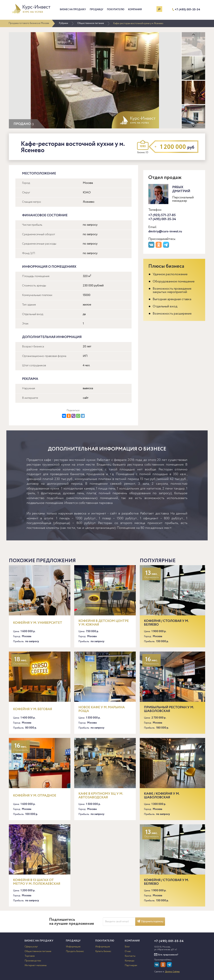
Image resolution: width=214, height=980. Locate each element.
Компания (135, 10)
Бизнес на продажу (73, 10)
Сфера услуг (31, 947)
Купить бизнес (103, 951)
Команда (129, 961)
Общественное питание (91, 23)
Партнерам (131, 965)
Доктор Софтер (172, 972)
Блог (127, 947)
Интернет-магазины (36, 965)
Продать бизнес (75, 951)
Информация (73, 947)
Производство (33, 961)
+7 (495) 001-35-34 (187, 10)
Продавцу (97, 10)
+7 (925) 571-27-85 (162, 215)
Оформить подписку (150, 922)
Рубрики (63, 23)
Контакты (130, 956)
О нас (128, 951)
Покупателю (116, 10)
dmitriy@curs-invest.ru (165, 231)
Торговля (30, 956)
